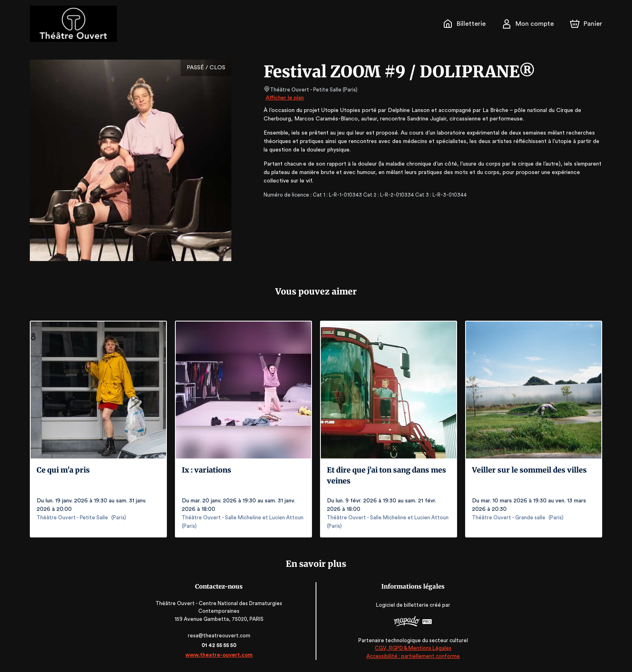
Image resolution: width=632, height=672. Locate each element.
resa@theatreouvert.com (221, 636)
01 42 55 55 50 (221, 645)
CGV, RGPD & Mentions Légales (411, 648)
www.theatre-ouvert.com (221, 655)
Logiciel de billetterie (400, 605)
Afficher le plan (284, 98)
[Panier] (586, 24)
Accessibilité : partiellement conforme (411, 656)
